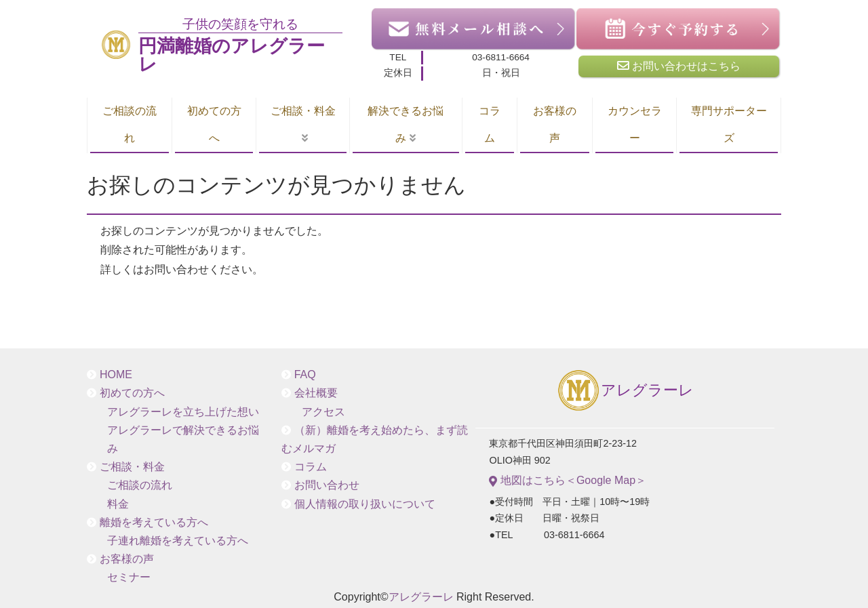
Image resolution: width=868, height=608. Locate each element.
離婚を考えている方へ (154, 522)
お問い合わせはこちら (679, 66)
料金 (118, 504)
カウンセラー (635, 124)
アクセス (323, 412)
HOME (116, 374)
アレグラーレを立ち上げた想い (183, 412)
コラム (490, 124)
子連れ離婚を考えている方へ (178, 541)
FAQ (305, 374)
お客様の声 (555, 124)
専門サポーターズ (729, 124)
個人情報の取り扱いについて (365, 504)
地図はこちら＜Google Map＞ (568, 481)
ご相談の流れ (130, 124)
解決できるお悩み (406, 124)
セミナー (129, 577)
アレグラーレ (625, 391)
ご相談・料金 (303, 111)
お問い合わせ (327, 485)
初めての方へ (214, 124)
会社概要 (316, 393)
